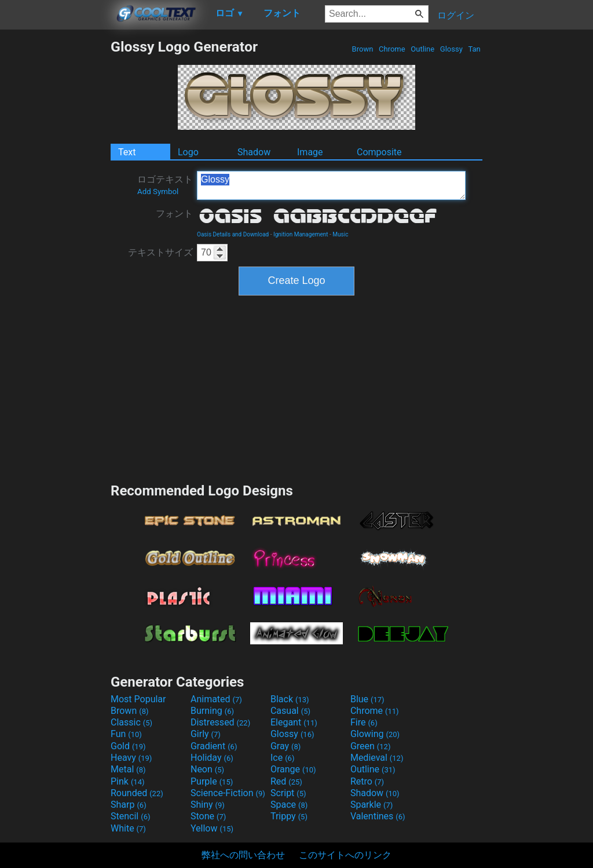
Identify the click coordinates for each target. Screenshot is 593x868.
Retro (367, 781)
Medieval (377, 758)
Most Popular (138, 699)
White (128, 828)
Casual (290, 711)
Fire (364, 722)
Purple (212, 781)
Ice (282, 758)
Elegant (294, 722)
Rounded (137, 793)
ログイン (456, 15)
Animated (216, 699)
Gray (285, 746)
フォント (174, 214)
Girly (206, 734)
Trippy (289, 816)
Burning (212, 711)
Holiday (212, 758)
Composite (379, 152)
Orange (293, 769)
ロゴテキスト (165, 185)
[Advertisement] (55, 212)
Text (127, 152)
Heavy (131, 758)
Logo (188, 152)
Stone (208, 816)
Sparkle (371, 805)
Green (371, 746)
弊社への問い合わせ (243, 855)
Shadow (254, 152)
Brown (362, 49)
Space (289, 805)
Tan (474, 49)
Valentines (378, 816)
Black (290, 699)
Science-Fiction (228, 793)
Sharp (129, 805)
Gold (128, 746)
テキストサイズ (160, 252)
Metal (128, 769)
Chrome (392, 49)
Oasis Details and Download (233, 234)
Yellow (212, 828)
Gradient (214, 746)
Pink (128, 781)
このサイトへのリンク (345, 855)
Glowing (375, 734)
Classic (131, 722)
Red (286, 781)
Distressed (220, 722)
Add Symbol (158, 192)
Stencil (130, 816)
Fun (126, 734)
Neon (207, 769)
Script (288, 793)
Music (340, 234)
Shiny (208, 805)
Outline (422, 49)
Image (310, 152)
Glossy (451, 49)
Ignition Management (301, 234)
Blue (367, 699)
